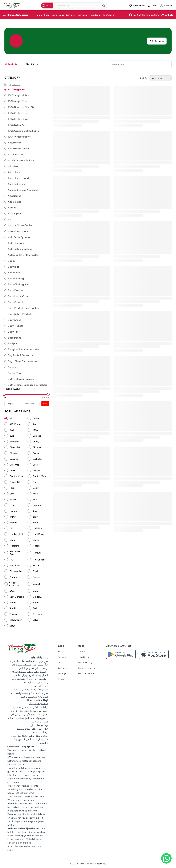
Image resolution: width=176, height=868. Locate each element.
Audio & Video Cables (20, 225)
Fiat (35, 482)
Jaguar (13, 522)
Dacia (36, 453)
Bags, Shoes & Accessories (22, 361)
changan (14, 441)
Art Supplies (15, 213)
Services (82, 15)
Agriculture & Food (18, 178)
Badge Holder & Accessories (23, 349)
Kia (11, 528)
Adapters (13, 166)
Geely (36, 488)
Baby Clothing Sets (18, 284)
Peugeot (14, 577)
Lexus (36, 540)
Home (39, 15)
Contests (71, 15)
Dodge (36, 470)
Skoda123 (38, 597)
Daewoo (14, 459)
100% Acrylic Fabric (19, 95)
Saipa (36, 591)
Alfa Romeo (15, 196)
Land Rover (39, 534)
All (11, 418)
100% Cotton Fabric (19, 113)
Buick (12, 436)
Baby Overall (15, 302)
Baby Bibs (13, 267)
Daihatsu (37, 459)
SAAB (12, 591)
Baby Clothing (16, 278)
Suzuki (13, 608)
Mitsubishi (15, 565)
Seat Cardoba (17, 597)
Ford (12, 488)
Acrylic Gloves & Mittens (21, 160)
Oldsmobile (16, 571)
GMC (12, 494)
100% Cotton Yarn (18, 119)
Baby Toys (14, 332)
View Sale (168, 15)
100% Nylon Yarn (17, 125)
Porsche (37, 577)
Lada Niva (38, 528)
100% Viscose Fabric (19, 137)
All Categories (16, 89)
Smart (13, 602)
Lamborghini (16, 534)
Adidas (36, 418)
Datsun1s (14, 465)
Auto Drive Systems (19, 237)
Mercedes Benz (15, 553)
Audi (10, 219)
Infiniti (13, 517)
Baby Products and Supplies (23, 308)
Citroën (13, 453)
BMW (35, 430)
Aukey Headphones (19, 231)
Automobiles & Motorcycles (23, 255)
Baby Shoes (14, 320)
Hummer (37, 505)
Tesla (35, 608)
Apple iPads (15, 202)
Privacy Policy (85, 662)
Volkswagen (16, 620)
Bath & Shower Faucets (21, 379)
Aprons (12, 208)
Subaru (36, 602)
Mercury (37, 553)
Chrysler (37, 447)
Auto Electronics (17, 243)
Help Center (108, 15)
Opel (35, 571)
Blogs (61, 679)
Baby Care (14, 273)
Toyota (13, 614)
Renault (37, 584)
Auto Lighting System (20, 249)
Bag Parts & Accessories (21, 355)
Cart (152, 5)
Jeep (35, 522)
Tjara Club (94, 15)
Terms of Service (87, 668)
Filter (45, 404)
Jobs (61, 15)
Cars (54, 15)
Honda (13, 505)
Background (15, 338)
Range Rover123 (14, 584)
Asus (35, 424)
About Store (32, 64)
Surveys (62, 673)
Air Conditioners (17, 184)
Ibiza (35, 511)
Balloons (13, 367)
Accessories (14, 143)
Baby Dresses (15, 290)
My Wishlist (137, 5)
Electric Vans (39, 476)
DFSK (13, 470)
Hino (35, 499)
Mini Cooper (39, 560)
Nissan (36, 565)
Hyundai (14, 511)
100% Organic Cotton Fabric (24, 131)
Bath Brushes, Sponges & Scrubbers (28, 385)
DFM (35, 465)
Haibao (13, 499)
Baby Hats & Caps (18, 296)
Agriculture (14, 172)
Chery (36, 441)
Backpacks (14, 343)
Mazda (36, 546)
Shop (47, 15)
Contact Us (157, 41)
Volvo (35, 620)
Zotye (13, 626)
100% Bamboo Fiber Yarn (22, 107)
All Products (11, 64)
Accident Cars (16, 154)
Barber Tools (15, 373)
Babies (12, 261)
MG (11, 560)
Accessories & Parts (19, 148)
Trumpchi (38, 614)
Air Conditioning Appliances (23, 190)
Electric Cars (16, 476)
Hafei (35, 494)
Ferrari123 (15, 482)
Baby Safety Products (20, 314)
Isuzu (35, 517)
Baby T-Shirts (15, 326)
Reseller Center (86, 673)
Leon (12, 540)
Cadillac (37, 436)
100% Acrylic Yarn (18, 101)
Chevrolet (15, 447)
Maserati (14, 546)
